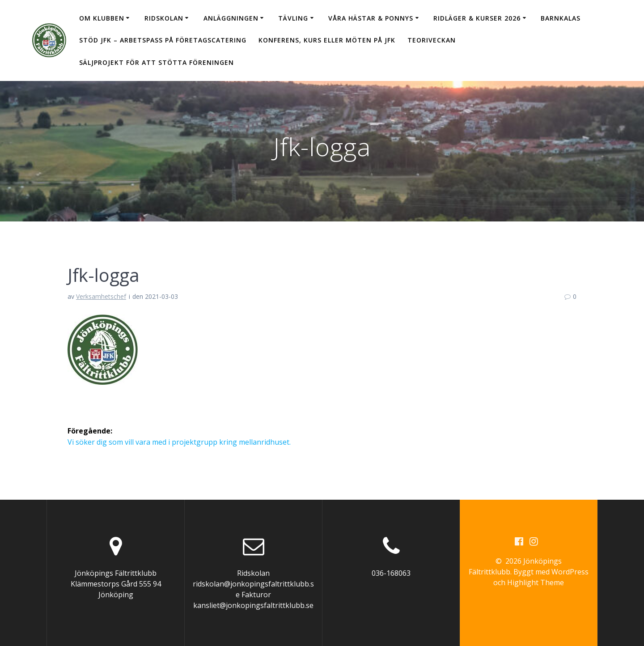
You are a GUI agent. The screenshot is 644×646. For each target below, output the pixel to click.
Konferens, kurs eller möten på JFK (327, 40)
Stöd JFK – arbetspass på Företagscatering (163, 40)
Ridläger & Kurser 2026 (477, 18)
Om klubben (102, 18)
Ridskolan (164, 18)
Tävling (293, 18)
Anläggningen (231, 18)
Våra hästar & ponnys (371, 18)
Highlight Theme (536, 582)
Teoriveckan (432, 40)
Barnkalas (561, 18)
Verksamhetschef (101, 296)
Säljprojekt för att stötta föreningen (157, 62)
